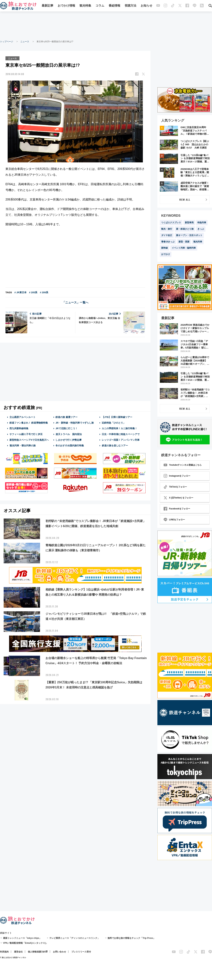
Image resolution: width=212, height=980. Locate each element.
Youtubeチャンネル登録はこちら (183, 465)
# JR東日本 (20, 292)
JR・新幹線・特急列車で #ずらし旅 (75, 423)
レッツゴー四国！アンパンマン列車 (121, 440)
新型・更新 (184, 242)
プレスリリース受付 (81, 952)
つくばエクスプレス (171, 223)
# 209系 (44, 292)
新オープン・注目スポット (189, 235)
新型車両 (189, 223)
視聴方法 (130, 6)
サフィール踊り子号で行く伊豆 (26, 434)
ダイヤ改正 (167, 235)
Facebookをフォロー (177, 509)
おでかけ (166, 254)
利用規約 (4, 952)
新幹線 (165, 248)
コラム (100, 6)
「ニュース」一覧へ (75, 302)
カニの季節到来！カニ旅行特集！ (119, 428)
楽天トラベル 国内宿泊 (69, 434)
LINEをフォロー (174, 520)
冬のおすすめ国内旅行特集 (70, 445)
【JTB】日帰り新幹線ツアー (117, 417)
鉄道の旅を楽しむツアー (115, 445)
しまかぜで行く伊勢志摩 (69, 440)
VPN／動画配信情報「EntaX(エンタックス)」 (26, 943)
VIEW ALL (185, 199)
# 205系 (33, 292)
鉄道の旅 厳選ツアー (67, 417)
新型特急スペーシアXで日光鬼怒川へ (29, 440)
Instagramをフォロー (177, 476)
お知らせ (146, 6)
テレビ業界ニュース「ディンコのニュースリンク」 (74, 938)
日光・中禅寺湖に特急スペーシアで (121, 434)
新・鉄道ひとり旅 (185, 229)
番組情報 (114, 6)
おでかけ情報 (66, 6)
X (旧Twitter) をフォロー (178, 498)
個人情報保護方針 (37, 952)
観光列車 (198, 242)
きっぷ (201, 229)
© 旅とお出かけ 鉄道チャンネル (13, 957)
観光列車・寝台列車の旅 (23, 445)
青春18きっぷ (168, 242)
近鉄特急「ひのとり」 (114, 423)
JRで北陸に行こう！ (67, 428)
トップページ (7, 42)
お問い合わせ (60, 952)
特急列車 (202, 223)
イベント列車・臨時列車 (184, 248)
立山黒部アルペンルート (22, 417)
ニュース (25, 42)
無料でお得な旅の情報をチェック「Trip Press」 (131, 938)
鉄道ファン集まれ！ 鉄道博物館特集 (29, 423)
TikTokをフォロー (175, 487)
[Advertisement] (106, 26)
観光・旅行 (167, 229)
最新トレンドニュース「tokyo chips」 (22, 938)
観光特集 (85, 6)
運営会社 (18, 952)
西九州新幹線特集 (19, 428)
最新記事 (47, 6)
